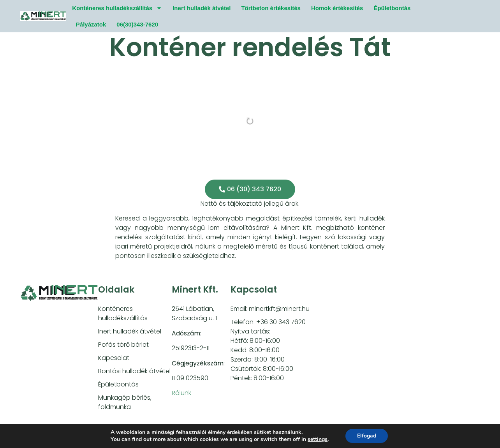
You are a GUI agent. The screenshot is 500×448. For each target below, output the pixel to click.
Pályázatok (91, 24)
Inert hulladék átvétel (202, 8)
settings (318, 439)
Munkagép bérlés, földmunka (125, 402)
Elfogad (367, 436)
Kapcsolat (114, 358)
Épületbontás (392, 8)
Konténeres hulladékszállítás (117, 8)
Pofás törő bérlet (123, 345)
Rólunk (181, 393)
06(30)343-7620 (137, 24)
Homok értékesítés (337, 8)
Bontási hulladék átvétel (134, 371)
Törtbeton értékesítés (271, 8)
